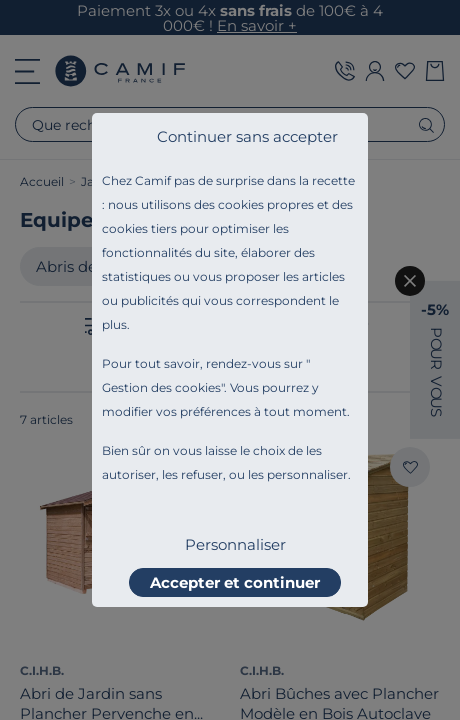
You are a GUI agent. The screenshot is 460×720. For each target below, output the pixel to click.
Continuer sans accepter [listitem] (247, 136)
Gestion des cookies (161, 387)
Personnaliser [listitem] (235, 544)
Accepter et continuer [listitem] (235, 582)
